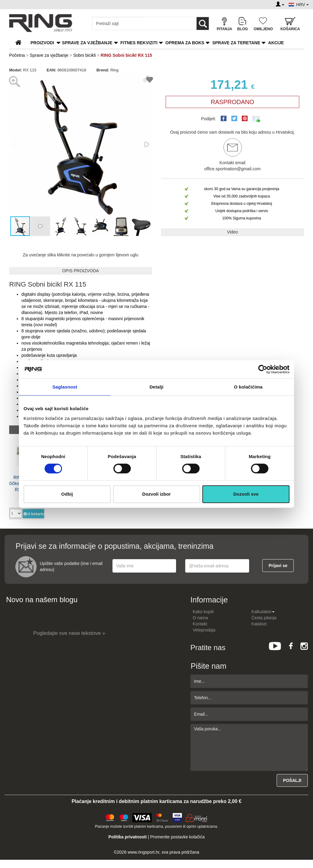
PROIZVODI (42, 43)
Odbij (67, 494)
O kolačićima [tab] (248, 387)
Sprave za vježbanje (87, 43)
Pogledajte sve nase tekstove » (69, 633)
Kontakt (200, 624)
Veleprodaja (204, 630)
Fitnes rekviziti (139, 43)
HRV (302, 5)
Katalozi (259, 624)
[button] (146, 144)
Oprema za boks (185, 43)
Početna (17, 55)
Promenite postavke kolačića (177, 837)
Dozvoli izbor (156, 494)
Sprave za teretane (236, 43)
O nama (201, 618)
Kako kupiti (203, 612)
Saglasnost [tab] (65, 387)
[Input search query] (119, 24)
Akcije (276, 43)
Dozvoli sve (246, 494)
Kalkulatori (263, 612)
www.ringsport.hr (144, 852)
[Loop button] (203, 24)
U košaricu (34, 514)
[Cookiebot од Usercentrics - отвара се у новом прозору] (263, 369)
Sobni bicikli (84, 55)
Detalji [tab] (156, 387)
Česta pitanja (264, 618)
